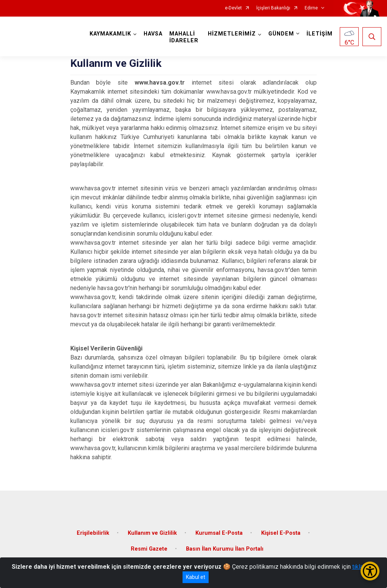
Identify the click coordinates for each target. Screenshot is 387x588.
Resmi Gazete (149, 549)
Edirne (311, 8)
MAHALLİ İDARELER (184, 37)
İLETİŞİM (320, 34)
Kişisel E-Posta (281, 533)
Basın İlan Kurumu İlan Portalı (225, 549)
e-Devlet (233, 8)
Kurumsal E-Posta (219, 533)
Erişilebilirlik (93, 533)
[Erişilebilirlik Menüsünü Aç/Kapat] (370, 571)
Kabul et (196, 577)
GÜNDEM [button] (281, 34)
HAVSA (153, 34)
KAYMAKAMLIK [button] (110, 34)
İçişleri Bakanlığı (273, 8)
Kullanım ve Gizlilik (152, 533)
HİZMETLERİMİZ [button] (232, 34)
